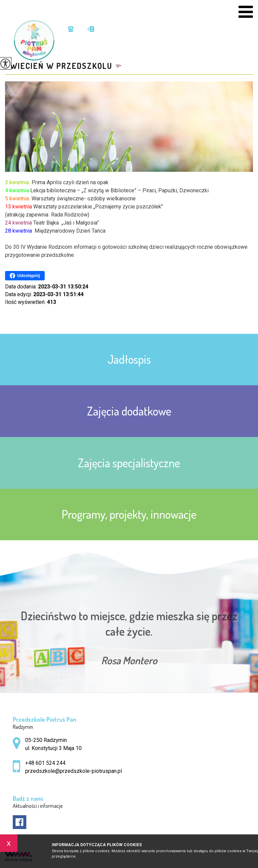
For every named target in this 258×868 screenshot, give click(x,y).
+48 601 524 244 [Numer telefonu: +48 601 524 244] (45, 763)
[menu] (246, 12)
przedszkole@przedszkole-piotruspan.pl (91, 29)
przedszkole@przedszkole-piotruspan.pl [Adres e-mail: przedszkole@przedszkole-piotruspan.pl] (74, 771)
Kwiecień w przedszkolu (59, 66)
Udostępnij (25, 276)
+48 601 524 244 (71, 29)
